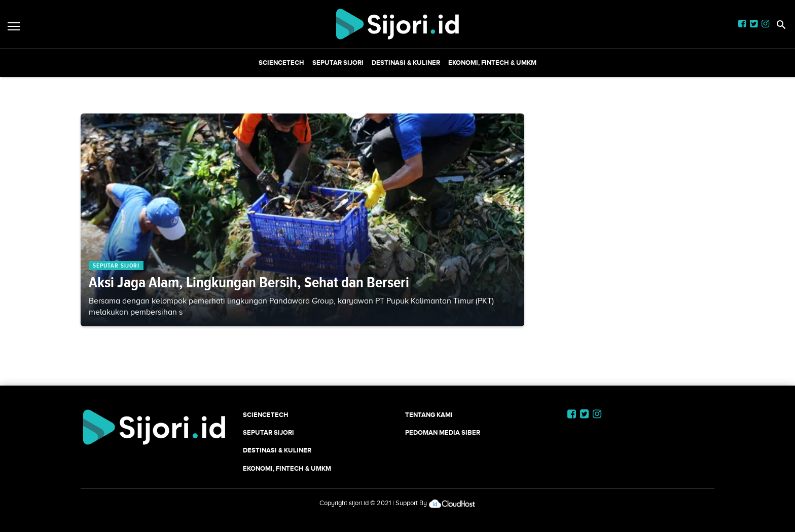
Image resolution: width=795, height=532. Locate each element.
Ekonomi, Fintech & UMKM (492, 63)
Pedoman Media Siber (443, 432)
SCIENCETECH (281, 63)
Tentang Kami (429, 415)
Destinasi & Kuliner (406, 63)
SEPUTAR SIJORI (338, 63)
